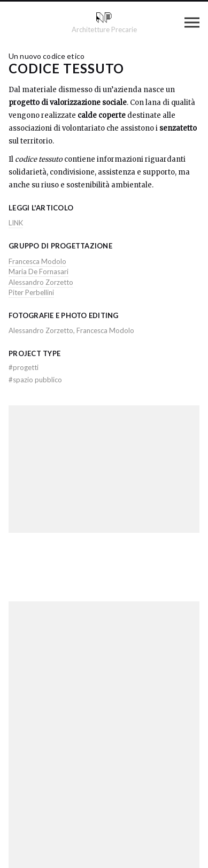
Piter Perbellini (31, 292)
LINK (16, 223)
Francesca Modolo (37, 261)
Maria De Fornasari (38, 271)
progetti (24, 367)
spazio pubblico (35, 380)
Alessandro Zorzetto (41, 282)
